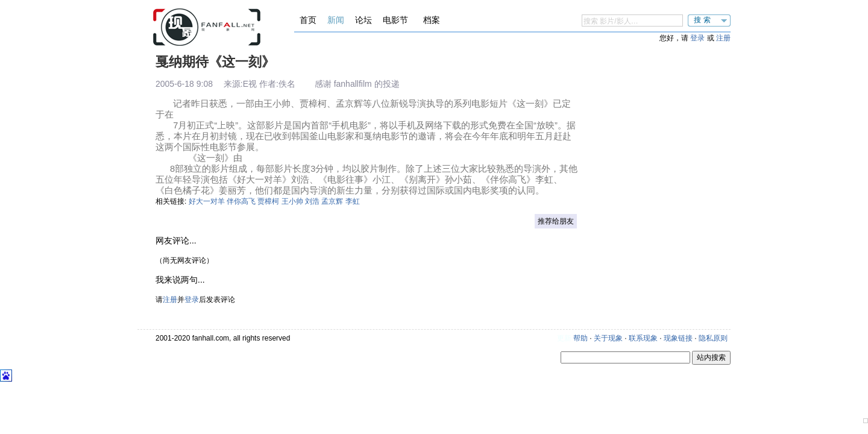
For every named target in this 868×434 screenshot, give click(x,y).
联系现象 (643, 338)
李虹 (353, 201)
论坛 (363, 20)
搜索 (703, 20)
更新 (564, 338)
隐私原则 (713, 338)
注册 (723, 38)
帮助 (580, 338)
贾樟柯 (268, 201)
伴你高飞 (241, 201)
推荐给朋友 (556, 221)
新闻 (336, 20)
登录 (697, 38)
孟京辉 (332, 201)
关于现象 (608, 338)
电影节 (395, 20)
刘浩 (312, 201)
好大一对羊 (207, 201)
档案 (432, 20)
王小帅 (292, 201)
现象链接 (678, 338)
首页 (308, 20)
